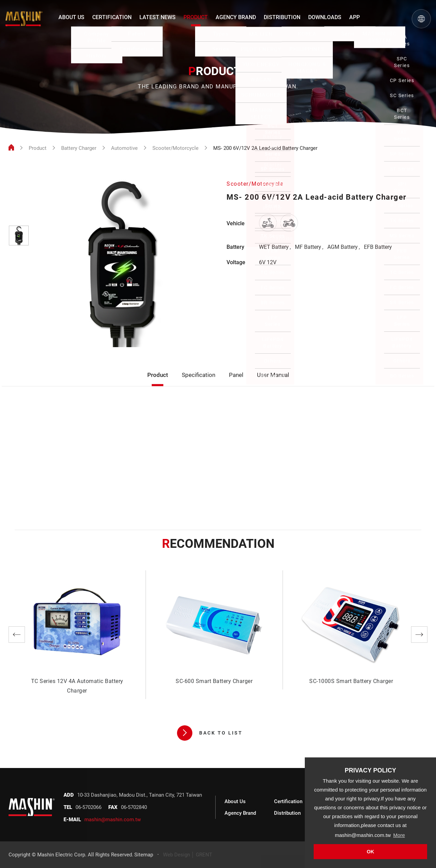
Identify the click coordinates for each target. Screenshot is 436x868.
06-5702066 (88, 807)
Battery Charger (79, 148)
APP (355, 17)
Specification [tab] (199, 384)
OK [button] (370, 852)
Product (38, 148)
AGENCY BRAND (236, 17)
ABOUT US (71, 17)
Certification (288, 801)
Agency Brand (240, 813)
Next (419, 635)
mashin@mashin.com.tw (113, 820)
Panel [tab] (236, 384)
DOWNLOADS (325, 17)
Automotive (124, 148)
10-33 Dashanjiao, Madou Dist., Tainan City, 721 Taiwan (140, 795)
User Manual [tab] (273, 384)
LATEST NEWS (158, 17)
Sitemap (144, 855)
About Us (235, 801)
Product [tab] (158, 384)
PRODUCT (196, 17)
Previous (17, 635)
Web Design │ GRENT (188, 855)
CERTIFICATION (112, 17)
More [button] (399, 835)
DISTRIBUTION (282, 17)
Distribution (287, 813)
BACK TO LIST (210, 733)
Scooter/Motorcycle (175, 148)
